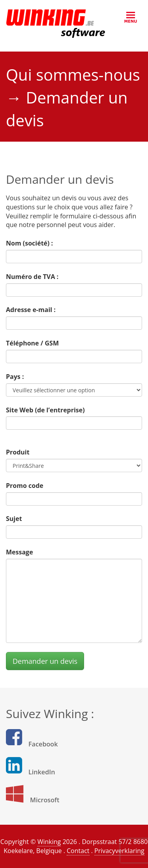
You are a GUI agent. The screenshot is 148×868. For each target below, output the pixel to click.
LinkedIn (42, 772)
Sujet (14, 519)
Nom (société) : (29, 243)
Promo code (25, 486)
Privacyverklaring (119, 851)
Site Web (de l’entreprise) (45, 410)
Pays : (15, 377)
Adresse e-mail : (31, 310)
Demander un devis (45, 661)
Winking (49, 842)
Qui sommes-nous (73, 75)
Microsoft (45, 800)
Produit (18, 452)
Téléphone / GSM (32, 343)
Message (20, 552)
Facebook (43, 744)
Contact (78, 851)
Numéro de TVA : (32, 277)
